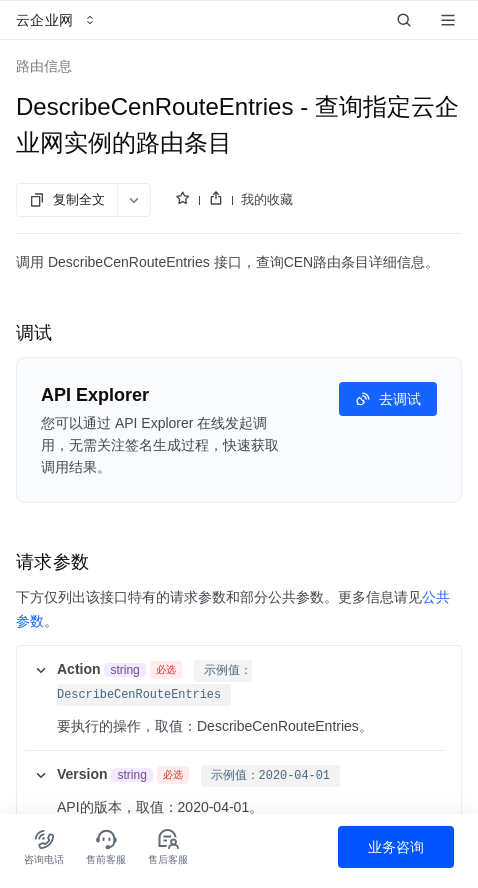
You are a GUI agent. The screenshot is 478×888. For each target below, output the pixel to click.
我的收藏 (267, 199)
